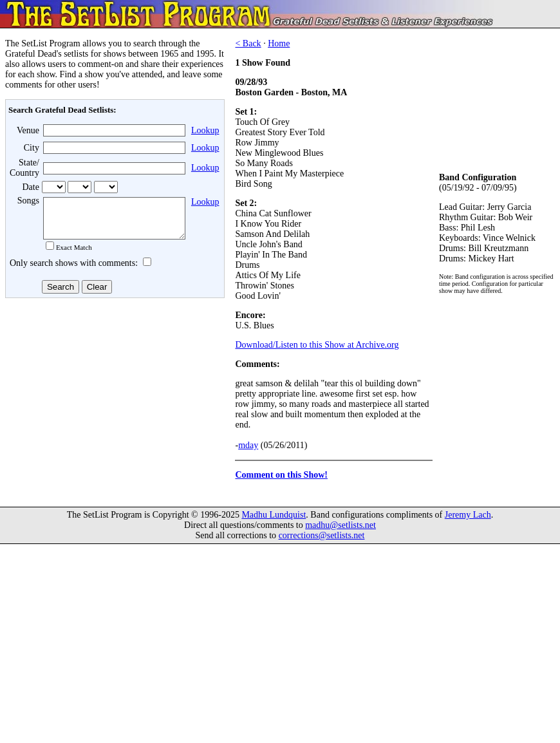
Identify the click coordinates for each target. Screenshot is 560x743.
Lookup (205, 130)
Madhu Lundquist (274, 522)
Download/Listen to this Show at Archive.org (317, 345)
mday (248, 445)
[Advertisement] (113, 405)
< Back (248, 43)
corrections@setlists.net (322, 543)
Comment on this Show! (281, 475)
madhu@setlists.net (341, 533)
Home (279, 43)
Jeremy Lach (468, 522)
